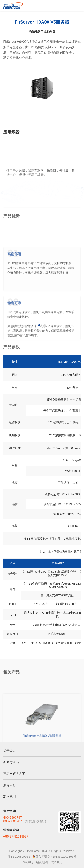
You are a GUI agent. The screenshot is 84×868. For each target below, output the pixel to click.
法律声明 (27, 862)
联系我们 (57, 862)
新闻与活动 (11, 762)
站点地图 (42, 862)
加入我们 (10, 796)
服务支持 (10, 785)
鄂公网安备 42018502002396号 (56, 856)
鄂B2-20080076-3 (19, 856)
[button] (39, 325)
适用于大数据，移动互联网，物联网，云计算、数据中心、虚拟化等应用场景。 (41, 191)
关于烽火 (10, 751)
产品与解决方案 (14, 774)
